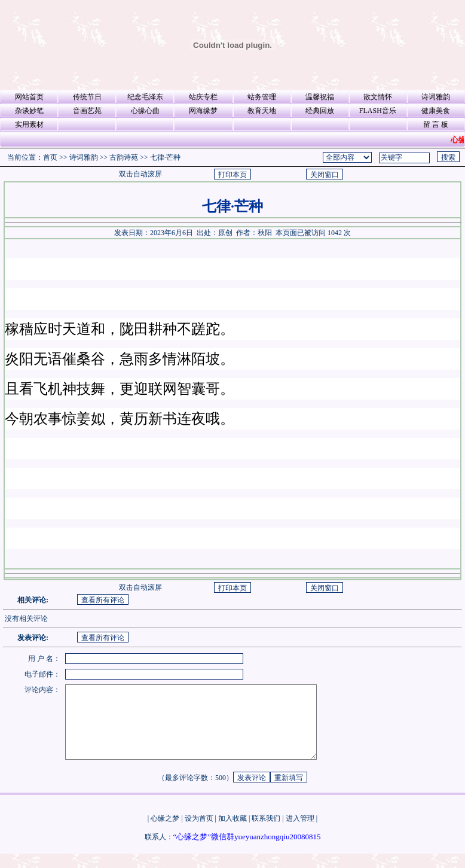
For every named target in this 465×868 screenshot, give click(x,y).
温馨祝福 (320, 97)
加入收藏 (232, 833)
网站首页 (29, 97)
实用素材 (29, 124)
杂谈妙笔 (29, 111)
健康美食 (436, 111)
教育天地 (262, 111)
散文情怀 (378, 97)
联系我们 (266, 833)
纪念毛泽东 (145, 97)
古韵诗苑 (124, 157)
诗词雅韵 (436, 97)
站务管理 (262, 97)
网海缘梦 (203, 111)
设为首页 (199, 833)
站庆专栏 (203, 97)
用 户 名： (44, 659)
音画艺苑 (87, 111)
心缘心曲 (145, 111)
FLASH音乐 (378, 111)
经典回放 (320, 111)
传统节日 (87, 97)
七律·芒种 (165, 157)
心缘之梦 (165, 833)
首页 (50, 157)
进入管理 (300, 833)
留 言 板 (436, 124)
